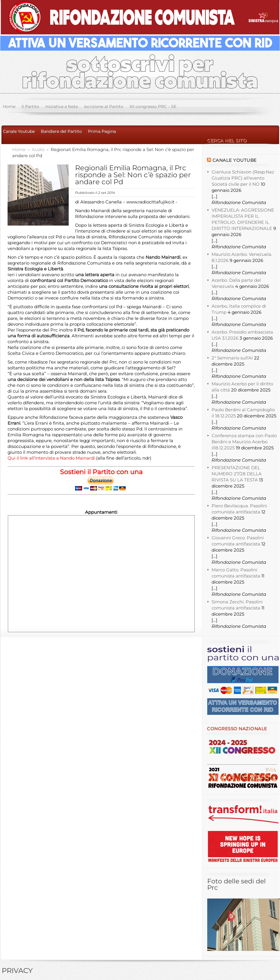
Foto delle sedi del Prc (236, 884)
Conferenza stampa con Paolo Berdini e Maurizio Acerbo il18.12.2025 (244, 442)
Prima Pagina (102, 131)
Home (9, 107)
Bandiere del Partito (61, 131)
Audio (39, 149)
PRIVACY (17, 971)
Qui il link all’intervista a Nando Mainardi (52, 458)
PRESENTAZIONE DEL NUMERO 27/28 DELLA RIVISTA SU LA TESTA (237, 474)
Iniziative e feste (62, 107)
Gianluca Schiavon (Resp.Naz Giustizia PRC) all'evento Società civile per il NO (243, 178)
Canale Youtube (19, 131)
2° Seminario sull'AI (232, 358)
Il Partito (30, 107)
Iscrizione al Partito (104, 107)
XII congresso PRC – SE (153, 107)
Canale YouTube (235, 160)
